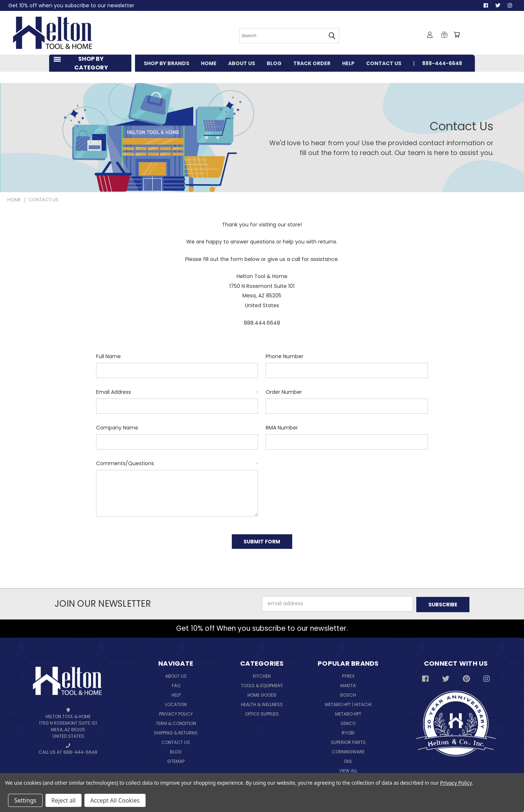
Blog (176, 750)
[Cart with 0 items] (457, 35)
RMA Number (282, 428)
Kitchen (262, 674)
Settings (25, 800)
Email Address (177, 392)
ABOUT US (242, 63)
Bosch (348, 693)
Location (176, 703)
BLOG (274, 63)
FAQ (176, 684)
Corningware (348, 750)
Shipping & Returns (176, 731)
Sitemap (176, 759)
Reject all (63, 800)
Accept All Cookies (115, 800)
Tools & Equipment (262, 684)
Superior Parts (348, 740)
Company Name (117, 428)
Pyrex (348, 674)
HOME (209, 63)
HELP (348, 63)
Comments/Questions (177, 463)
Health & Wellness (262, 703)
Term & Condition (176, 722)
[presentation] (317, 474)
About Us (176, 674)
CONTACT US (384, 63)
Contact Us (176, 740)
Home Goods (262, 693)
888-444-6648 (442, 63)
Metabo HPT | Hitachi (348, 703)
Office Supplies (262, 712)
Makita (348, 684)
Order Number (284, 392)
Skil (348, 759)
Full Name (108, 356)
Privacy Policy (176, 712)
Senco (348, 722)
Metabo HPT (348, 712)
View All (348, 769)
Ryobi (348, 731)
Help (176, 693)
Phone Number (285, 356)
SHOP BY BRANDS (166, 63)
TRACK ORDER (312, 63)
